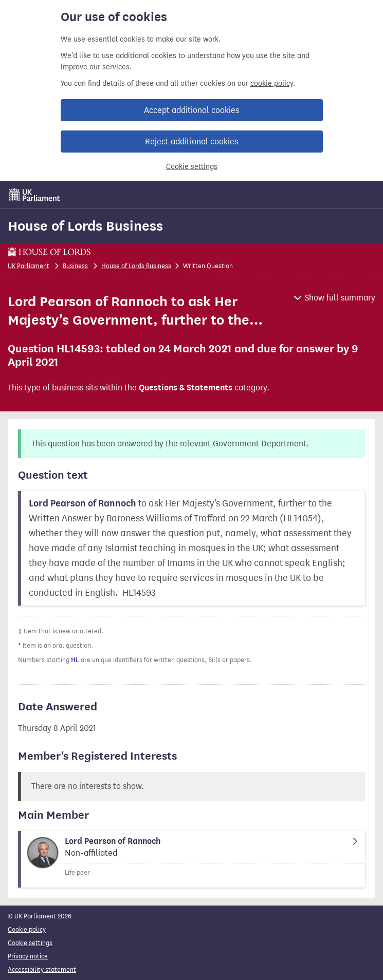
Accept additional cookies (191, 110)
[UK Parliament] (34, 195)
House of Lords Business (85, 226)
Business (75, 266)
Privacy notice (28, 956)
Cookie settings (192, 167)
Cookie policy (27, 929)
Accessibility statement (42, 969)
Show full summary (340, 298)
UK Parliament (29, 266)
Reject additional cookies (191, 142)
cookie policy (272, 83)
